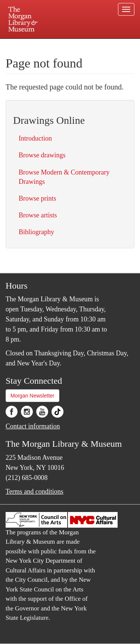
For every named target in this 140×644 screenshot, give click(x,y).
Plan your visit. (20, 44)
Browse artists (38, 215)
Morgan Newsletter (32, 396)
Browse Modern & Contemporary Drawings (64, 177)
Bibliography (36, 232)
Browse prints (38, 198)
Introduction (35, 138)
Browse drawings (42, 155)
